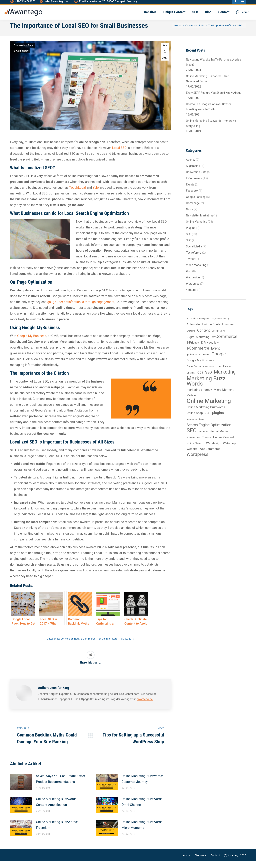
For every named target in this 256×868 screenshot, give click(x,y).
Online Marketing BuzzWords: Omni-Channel (142, 809)
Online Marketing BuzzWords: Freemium (57, 832)
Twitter (190, 266)
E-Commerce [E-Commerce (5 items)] (224, 343)
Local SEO (119, 155)
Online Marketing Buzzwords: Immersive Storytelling (211, 130)
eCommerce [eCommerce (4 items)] (198, 355)
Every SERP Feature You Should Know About (213, 100)
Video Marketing (196, 272)
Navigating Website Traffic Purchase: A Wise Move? (213, 69)
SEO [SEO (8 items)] (192, 437)
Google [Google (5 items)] (219, 361)
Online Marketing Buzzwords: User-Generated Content (208, 86)
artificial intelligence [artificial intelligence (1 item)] (200, 325)
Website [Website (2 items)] (192, 456)
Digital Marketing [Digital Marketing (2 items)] (198, 344)
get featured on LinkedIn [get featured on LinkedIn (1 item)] (198, 361)
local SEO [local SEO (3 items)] (204, 379)
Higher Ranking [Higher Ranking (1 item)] (224, 373)
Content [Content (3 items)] (204, 337)
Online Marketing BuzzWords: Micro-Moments (142, 832)
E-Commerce (21, 58)
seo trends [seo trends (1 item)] (204, 438)
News (189, 216)
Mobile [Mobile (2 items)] (191, 402)
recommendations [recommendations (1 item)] (195, 426)
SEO (189, 241)
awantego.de (145, 706)
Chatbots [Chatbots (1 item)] (191, 338)
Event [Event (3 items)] (215, 355)
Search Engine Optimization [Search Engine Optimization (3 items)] (209, 432)
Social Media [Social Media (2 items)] (219, 438)
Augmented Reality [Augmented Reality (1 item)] (220, 325)
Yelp (96, 194)
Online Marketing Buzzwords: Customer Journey (142, 786)
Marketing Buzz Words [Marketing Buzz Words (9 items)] (206, 388)
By (108, 645)
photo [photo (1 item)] (207, 420)
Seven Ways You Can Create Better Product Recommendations (60, 786)
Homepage (193, 210)
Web (189, 278)
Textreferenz (194, 259)
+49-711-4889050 (23, 3)
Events (190, 191)
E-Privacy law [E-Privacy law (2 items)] (210, 349)
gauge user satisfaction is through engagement (81, 309)
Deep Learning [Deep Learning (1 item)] (219, 338)
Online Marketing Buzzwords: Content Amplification (57, 809)
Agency (191, 166)
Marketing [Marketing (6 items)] (225, 379)
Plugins (191, 235)
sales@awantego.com (55, 3)
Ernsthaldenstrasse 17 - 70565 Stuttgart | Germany (106, 3)
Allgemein (192, 173)
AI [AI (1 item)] (188, 325)
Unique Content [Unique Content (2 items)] (224, 444)
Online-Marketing (197, 228)
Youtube (191, 297)
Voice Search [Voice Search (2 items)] (195, 450)
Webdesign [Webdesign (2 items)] (214, 450)
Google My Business (32, 343)
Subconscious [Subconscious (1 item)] (193, 444)
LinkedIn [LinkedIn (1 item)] (191, 380)
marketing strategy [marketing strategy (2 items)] (199, 397)
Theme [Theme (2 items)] (206, 444)
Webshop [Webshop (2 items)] (229, 450)
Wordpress (193, 290)
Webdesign (193, 284)
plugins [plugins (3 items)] (218, 419)
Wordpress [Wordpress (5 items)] (197, 461)
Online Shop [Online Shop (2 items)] (195, 420)
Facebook (192, 197)
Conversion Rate (23, 52)
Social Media (194, 253)
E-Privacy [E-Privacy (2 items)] (193, 349)
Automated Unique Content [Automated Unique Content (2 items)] (205, 331)
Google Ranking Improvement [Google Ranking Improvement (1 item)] (201, 373)
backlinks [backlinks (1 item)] (229, 331)
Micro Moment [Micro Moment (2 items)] (224, 397)
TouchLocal (77, 194)
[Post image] (21, 789)
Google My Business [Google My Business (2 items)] (200, 367)
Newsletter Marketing (199, 222)
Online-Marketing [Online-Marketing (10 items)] (209, 408)
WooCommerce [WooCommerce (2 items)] (210, 456)
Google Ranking (196, 204)
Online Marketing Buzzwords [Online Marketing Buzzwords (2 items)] (206, 414)
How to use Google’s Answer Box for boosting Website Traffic (208, 114)
